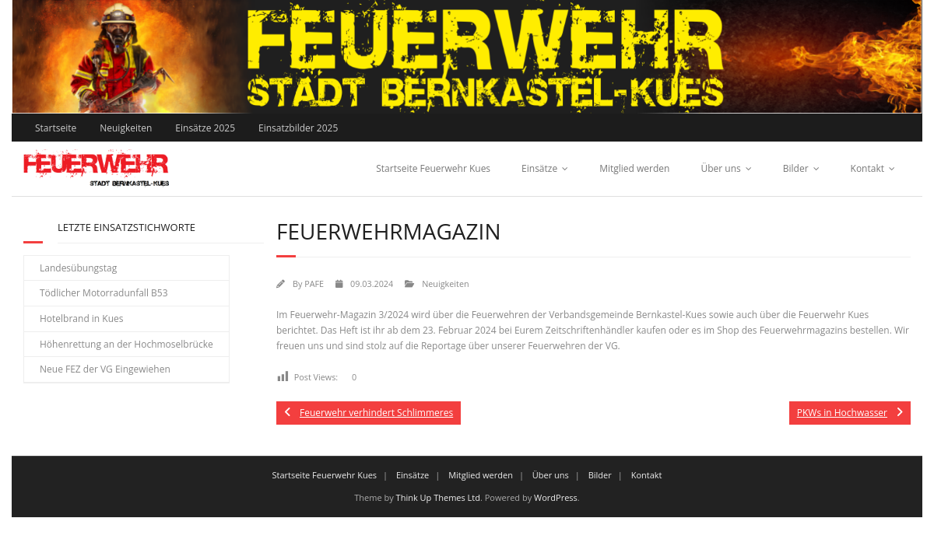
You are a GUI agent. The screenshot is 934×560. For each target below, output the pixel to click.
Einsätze (539, 168)
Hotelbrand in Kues (82, 318)
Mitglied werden (634, 168)
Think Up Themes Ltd (438, 497)
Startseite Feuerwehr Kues (433, 168)
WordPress (556, 497)
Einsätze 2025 (205, 128)
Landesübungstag (78, 268)
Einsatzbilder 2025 (298, 128)
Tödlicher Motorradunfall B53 (104, 293)
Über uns (720, 168)
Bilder (796, 168)
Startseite (56, 128)
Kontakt (867, 168)
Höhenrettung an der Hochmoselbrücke (126, 344)
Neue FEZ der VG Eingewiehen (105, 369)
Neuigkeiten (126, 128)
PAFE (314, 283)
